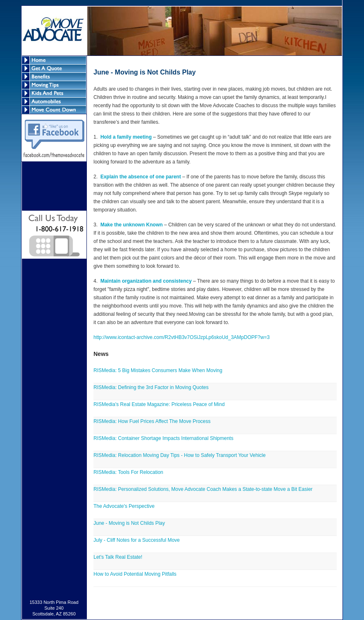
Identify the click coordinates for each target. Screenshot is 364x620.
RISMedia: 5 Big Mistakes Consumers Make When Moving (158, 370)
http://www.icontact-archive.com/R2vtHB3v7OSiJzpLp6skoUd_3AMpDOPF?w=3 (182, 337)
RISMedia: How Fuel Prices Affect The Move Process (152, 421)
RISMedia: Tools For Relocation (128, 472)
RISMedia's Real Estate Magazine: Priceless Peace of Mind (159, 404)
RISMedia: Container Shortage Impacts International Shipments (163, 438)
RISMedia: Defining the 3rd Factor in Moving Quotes (151, 387)
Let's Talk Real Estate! (118, 557)
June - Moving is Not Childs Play (129, 523)
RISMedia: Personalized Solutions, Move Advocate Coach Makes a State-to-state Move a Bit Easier (203, 489)
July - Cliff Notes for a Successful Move (137, 540)
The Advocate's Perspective (124, 506)
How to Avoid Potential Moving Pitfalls (135, 574)
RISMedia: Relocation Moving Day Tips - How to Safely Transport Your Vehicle (180, 455)
